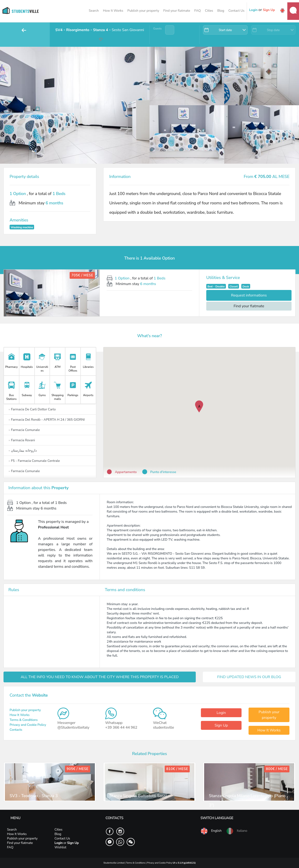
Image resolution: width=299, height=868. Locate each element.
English (211, 831)
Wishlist (60, 847)
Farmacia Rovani (22, 440)
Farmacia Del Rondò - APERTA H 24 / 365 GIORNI (47, 420)
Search (94, 11)
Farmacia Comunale (24, 430)
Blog (221, 11)
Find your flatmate (177, 11)
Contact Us (237, 11)
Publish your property (143, 11)
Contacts (16, 730)
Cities (209, 11)
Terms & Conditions (24, 720)
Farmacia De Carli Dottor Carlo (32, 409)
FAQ (198, 11)
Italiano (237, 831)
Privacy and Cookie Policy (28, 725)
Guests (157, 29)
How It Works (113, 11)
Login (221, 713)
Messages (293, 10)
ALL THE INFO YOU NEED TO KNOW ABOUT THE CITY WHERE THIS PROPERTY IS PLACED (100, 677)
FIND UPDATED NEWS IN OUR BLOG (249, 677)
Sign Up (221, 725)
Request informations (249, 295)
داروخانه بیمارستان (23, 450)
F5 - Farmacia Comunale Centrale (34, 461)
